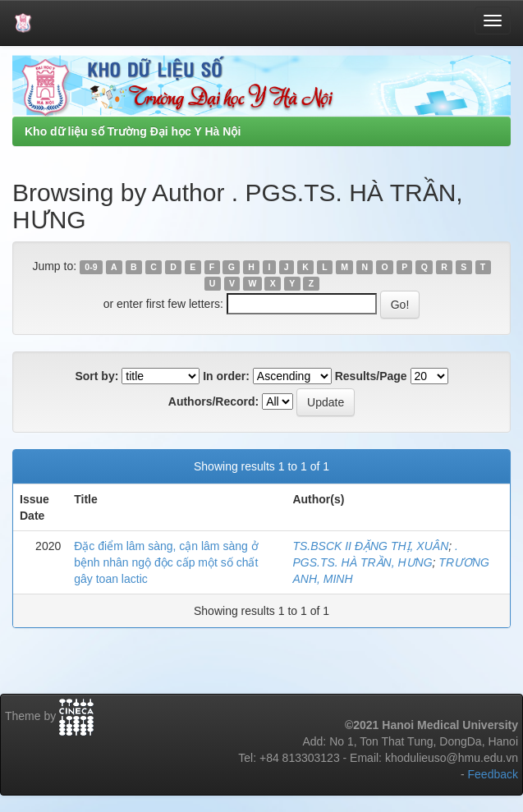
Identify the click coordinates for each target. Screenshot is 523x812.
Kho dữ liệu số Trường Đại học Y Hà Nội (133, 131)
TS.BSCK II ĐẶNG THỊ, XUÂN (370, 546)
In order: (226, 376)
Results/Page (371, 376)
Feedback (493, 774)
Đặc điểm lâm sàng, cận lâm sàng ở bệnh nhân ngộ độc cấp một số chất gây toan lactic (166, 562)
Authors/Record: (213, 401)
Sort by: (96, 376)
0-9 (91, 267)
